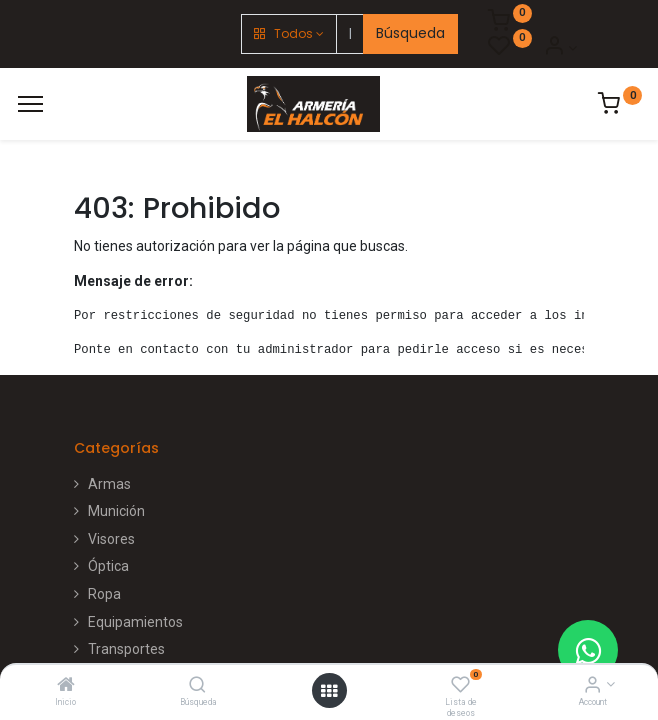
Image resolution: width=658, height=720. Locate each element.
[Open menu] (329, 691)
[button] (289, 34)
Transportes (126, 649)
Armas (109, 484)
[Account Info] (592, 686)
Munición (116, 511)
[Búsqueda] (197, 686)
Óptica (108, 566)
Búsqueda (410, 33)
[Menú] (30, 104)
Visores (111, 539)
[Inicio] (66, 686)
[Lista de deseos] (460, 686)
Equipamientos (135, 622)
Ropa (104, 594)
